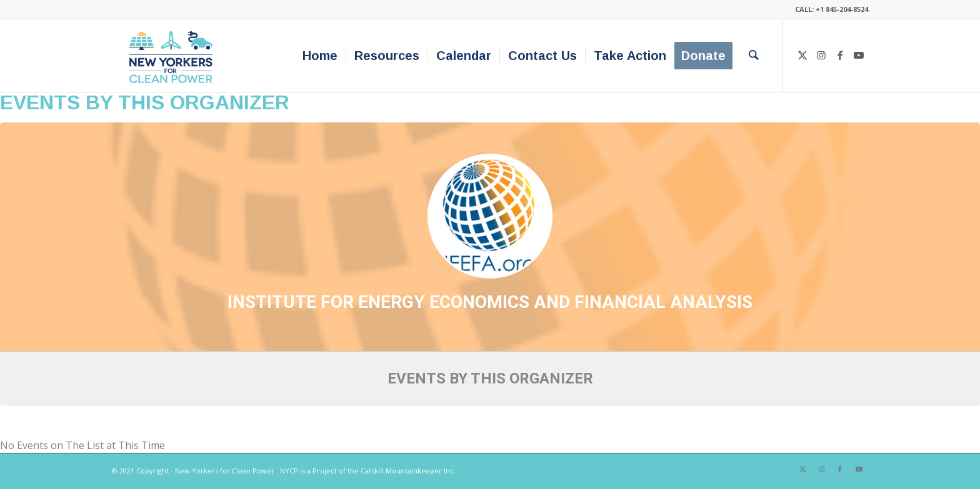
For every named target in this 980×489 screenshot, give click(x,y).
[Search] (754, 56)
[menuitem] (320, 56)
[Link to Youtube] (859, 55)
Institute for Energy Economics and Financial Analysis (490, 302)
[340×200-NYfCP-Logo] (173, 56)
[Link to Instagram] (821, 55)
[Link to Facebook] (840, 55)
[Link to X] (802, 55)
